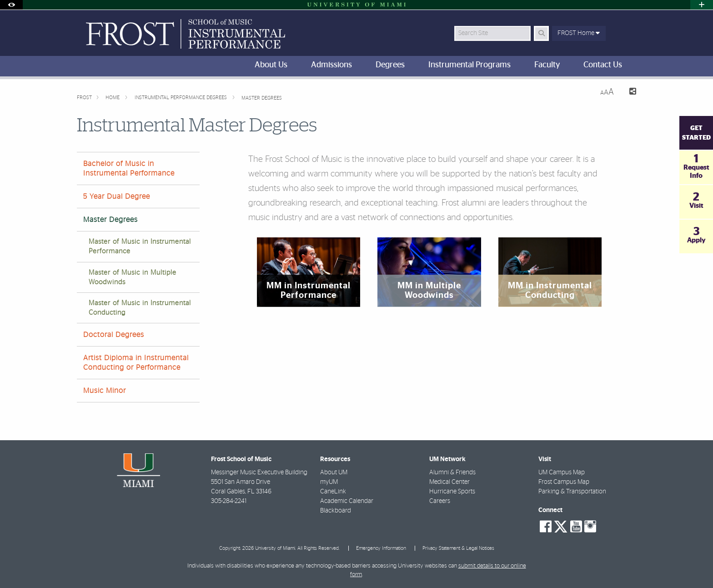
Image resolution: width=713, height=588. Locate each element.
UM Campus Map (562, 472)
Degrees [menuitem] (390, 65)
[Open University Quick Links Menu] (702, 5)
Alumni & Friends (452, 472)
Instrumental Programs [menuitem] (469, 65)
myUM (329, 482)
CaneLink (333, 492)
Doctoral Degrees (114, 335)
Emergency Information (381, 548)
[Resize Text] (607, 92)
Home (113, 98)
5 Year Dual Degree (117, 196)
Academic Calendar (347, 501)
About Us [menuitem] (271, 65)
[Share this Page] (629, 93)
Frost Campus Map (564, 482)
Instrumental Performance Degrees (181, 98)
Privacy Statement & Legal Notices (458, 548)
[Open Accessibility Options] (11, 5)
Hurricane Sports (452, 492)
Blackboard (336, 511)
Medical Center (449, 482)
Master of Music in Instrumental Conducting (140, 308)
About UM (334, 472)
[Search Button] (541, 33)
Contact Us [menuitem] (603, 65)
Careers (440, 501)
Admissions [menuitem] (331, 65)
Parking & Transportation (572, 492)
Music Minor (105, 391)
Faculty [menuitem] (547, 65)
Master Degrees (262, 98)
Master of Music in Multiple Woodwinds (133, 277)
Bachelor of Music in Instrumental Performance (129, 168)
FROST (84, 98)
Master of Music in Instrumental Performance (140, 246)
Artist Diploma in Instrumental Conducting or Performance (136, 363)
